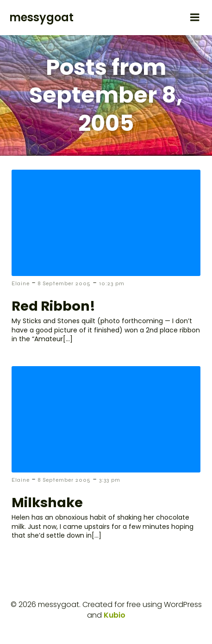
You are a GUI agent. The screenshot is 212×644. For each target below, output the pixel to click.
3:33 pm (110, 480)
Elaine (21, 283)
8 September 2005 (64, 283)
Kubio (115, 615)
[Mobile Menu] (195, 18)
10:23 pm (112, 283)
